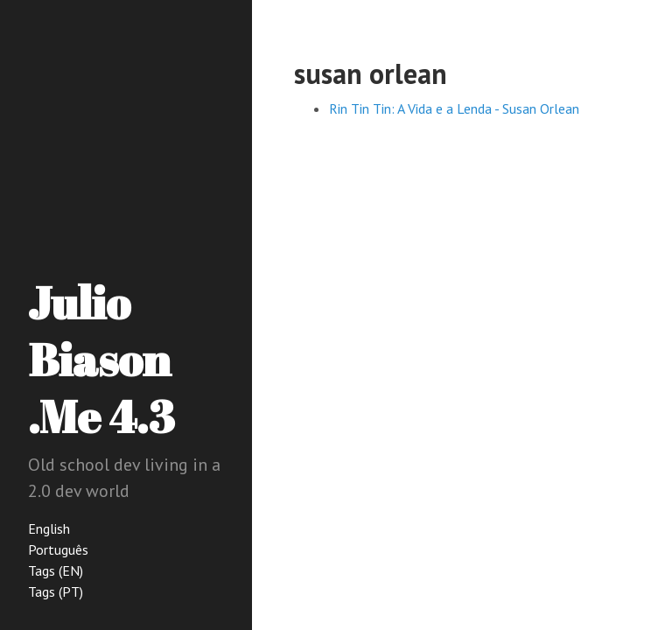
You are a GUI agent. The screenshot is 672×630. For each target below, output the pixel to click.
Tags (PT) (56, 591)
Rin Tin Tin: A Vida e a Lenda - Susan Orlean (454, 108)
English (49, 528)
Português (58, 549)
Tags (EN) (56, 570)
